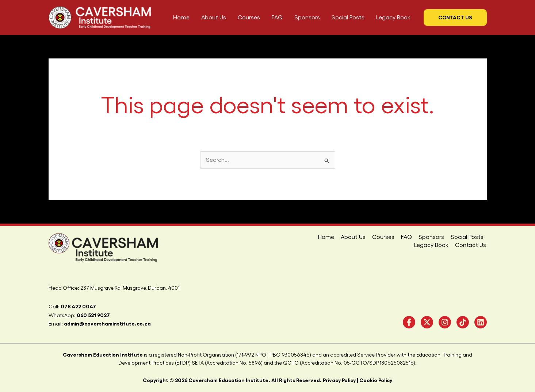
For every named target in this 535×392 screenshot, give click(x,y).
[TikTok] (463, 322)
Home (290, 237)
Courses (346, 237)
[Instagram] (445, 322)
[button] (455, 18)
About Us (316, 237)
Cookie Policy (376, 380)
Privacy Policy (339, 380)
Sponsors (392, 237)
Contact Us (471, 245)
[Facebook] (409, 322)
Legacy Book (467, 237)
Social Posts (427, 237)
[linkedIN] (481, 322)
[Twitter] (427, 322)
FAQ (368, 237)
